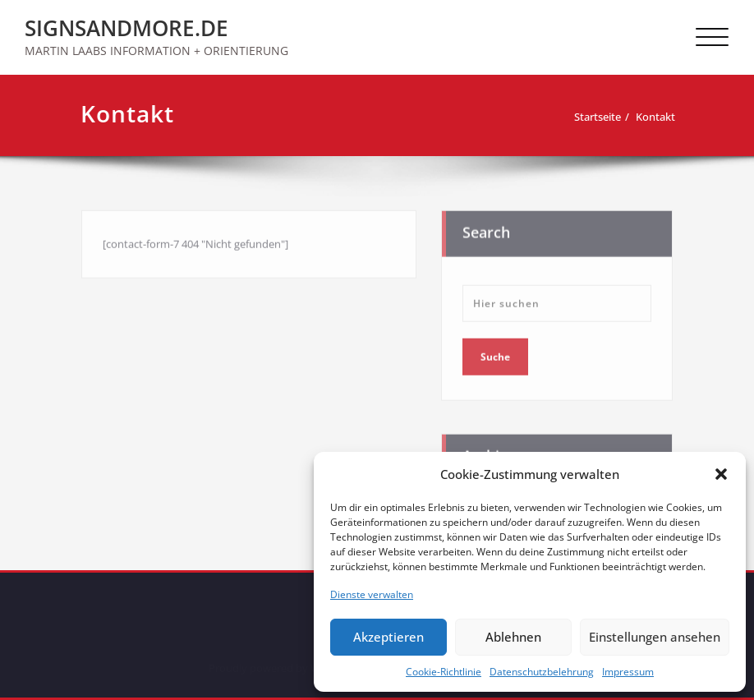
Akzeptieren (388, 637)
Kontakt (659, 117)
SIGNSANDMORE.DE (126, 28)
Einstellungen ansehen (655, 637)
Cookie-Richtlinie (444, 672)
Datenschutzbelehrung (542, 672)
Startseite (601, 117)
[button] (721, 474)
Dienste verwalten (372, 594)
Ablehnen (513, 637)
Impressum (628, 672)
